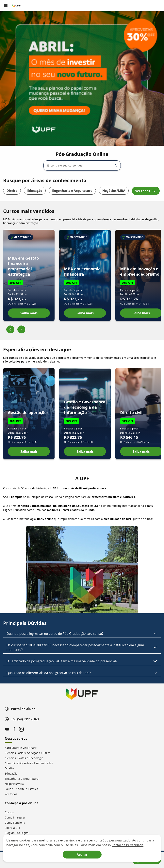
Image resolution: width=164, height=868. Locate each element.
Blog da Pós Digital (17, 833)
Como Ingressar (15, 817)
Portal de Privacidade (128, 845)
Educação (35, 191)
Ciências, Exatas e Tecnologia (24, 758)
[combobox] (80, 165)
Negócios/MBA (114, 191)
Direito (12, 191)
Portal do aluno (20, 709)
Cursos (9, 812)
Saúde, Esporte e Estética (21, 789)
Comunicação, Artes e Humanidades (29, 763)
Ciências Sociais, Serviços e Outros (28, 753)
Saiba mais (29, 313)
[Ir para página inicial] (17, 6)
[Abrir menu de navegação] (6, 6)
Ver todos (146, 191)
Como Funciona (15, 823)
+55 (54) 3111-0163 (22, 719)
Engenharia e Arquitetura (72, 191)
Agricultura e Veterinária (21, 748)
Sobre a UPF (13, 828)
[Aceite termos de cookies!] (82, 855)
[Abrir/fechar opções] (116, 166)
